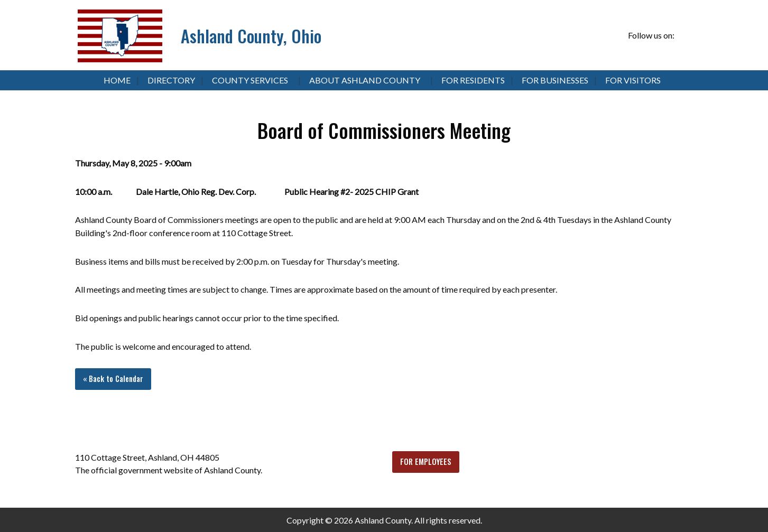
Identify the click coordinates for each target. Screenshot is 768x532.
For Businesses (555, 80)
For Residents (473, 80)
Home (117, 80)
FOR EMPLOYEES (426, 461)
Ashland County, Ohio (251, 36)
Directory (171, 80)
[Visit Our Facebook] (684, 36)
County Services (250, 80)
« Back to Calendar (113, 379)
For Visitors (633, 80)
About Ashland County (365, 80)
